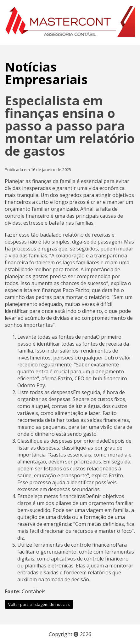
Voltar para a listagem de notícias (39, 604)
